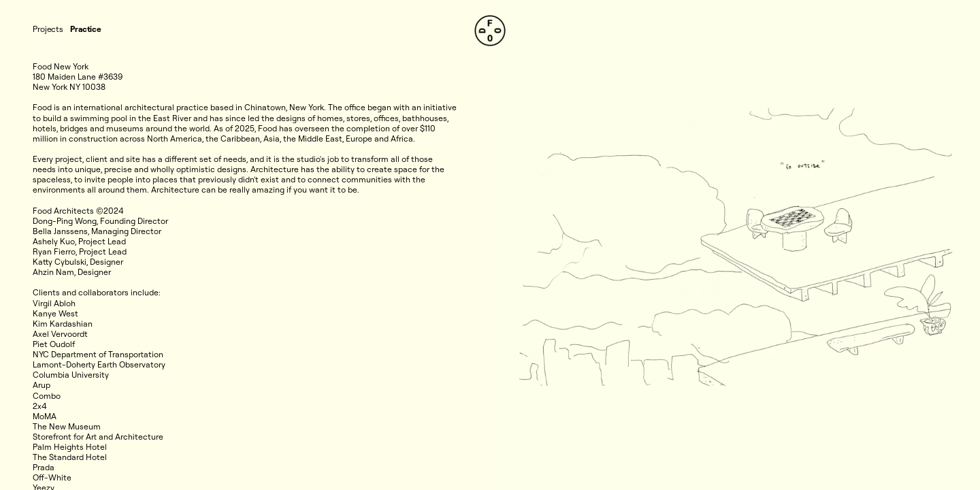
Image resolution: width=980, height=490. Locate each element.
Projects (48, 29)
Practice (86, 29)
